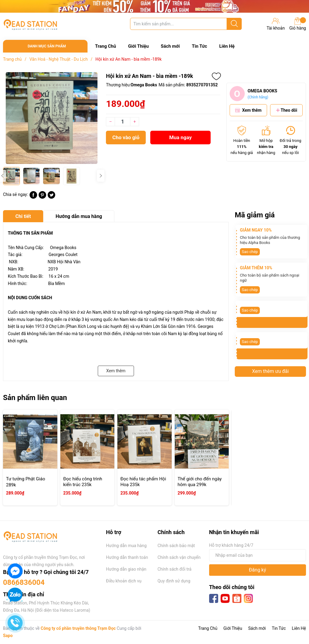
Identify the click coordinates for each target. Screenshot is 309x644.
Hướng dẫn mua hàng (126, 546)
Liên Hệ (227, 46)
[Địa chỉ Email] (258, 555)
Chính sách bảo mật (176, 546)
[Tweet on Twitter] (51, 197)
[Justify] (234, 24)
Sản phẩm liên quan (35, 398)
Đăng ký (258, 570)
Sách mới (170, 46)
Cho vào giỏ (126, 137)
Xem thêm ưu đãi (270, 371)
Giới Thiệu (138, 46)
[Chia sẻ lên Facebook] (33, 197)
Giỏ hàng (298, 24)
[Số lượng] (123, 122)
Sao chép (250, 252)
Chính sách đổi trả (174, 569)
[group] (51, 118)
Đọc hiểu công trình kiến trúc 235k (83, 482)
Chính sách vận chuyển (179, 557)
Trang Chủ (105, 46)
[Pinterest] (42, 197)
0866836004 (24, 582)
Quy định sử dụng (174, 581)
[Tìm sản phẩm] (186, 24)
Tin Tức (200, 46)
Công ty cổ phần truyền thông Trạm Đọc (78, 628)
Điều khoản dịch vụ (124, 581)
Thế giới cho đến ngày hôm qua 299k (200, 482)
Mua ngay (181, 137)
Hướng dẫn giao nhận (126, 569)
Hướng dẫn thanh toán (127, 557)
